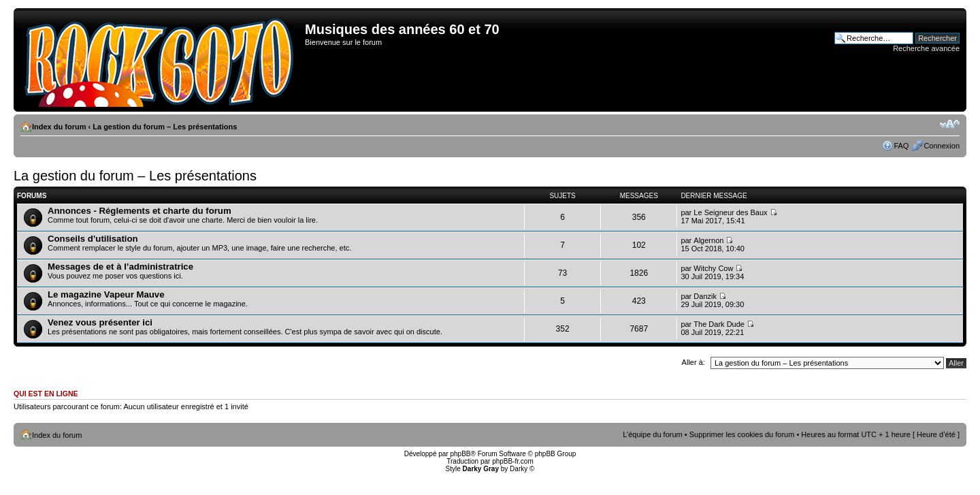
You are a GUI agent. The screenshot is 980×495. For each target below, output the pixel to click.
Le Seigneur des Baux (730, 212)
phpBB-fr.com (513, 461)
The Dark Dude (719, 324)
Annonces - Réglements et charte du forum (140, 211)
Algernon (708, 240)
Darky (519, 469)
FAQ (901, 146)
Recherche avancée (926, 48)
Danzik (705, 296)
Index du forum (59, 127)
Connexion (942, 146)
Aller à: (693, 362)
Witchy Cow (713, 268)
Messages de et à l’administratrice (120, 267)
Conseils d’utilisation (93, 239)
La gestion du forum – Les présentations (165, 127)
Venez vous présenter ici (100, 322)
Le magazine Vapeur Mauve (106, 294)
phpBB (460, 454)
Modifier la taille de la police (950, 124)
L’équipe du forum (652, 434)
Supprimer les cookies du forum (742, 434)
